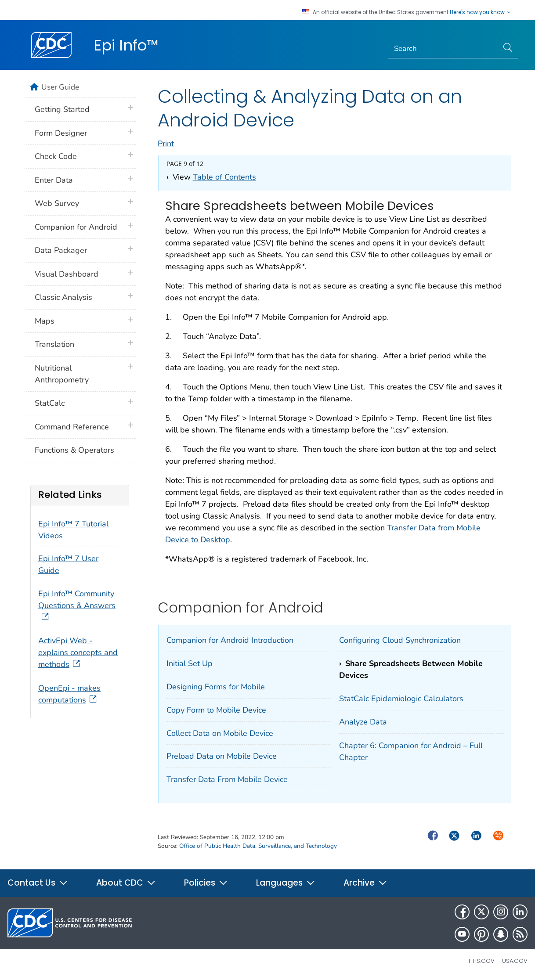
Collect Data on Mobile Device (220, 733)
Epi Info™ (126, 45)
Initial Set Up (190, 663)
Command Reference (72, 427)
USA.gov (515, 961)
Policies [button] (206, 883)
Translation (54, 344)
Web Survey (57, 203)
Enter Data (54, 180)
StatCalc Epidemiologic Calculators (401, 699)
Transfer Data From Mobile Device (227, 779)
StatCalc (50, 403)
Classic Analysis (63, 297)
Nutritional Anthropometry (62, 374)
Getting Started (62, 109)
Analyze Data (363, 722)
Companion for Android (76, 227)
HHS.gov (482, 961)
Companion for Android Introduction (230, 640)
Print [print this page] (166, 144)
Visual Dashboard (67, 274)
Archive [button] (365, 883)
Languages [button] (286, 883)
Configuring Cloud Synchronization (400, 640)
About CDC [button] (126, 883)
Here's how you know (481, 12)
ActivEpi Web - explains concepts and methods (78, 652)
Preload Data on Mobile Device (222, 756)
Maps (45, 321)
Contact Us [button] (38, 883)
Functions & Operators (74, 450)
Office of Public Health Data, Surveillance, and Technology (258, 846)
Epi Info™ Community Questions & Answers (77, 605)
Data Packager (61, 250)
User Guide (60, 87)
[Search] (443, 49)
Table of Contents (224, 177)
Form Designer (61, 133)
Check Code (56, 156)
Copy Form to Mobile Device (216, 710)
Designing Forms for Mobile (216, 687)
